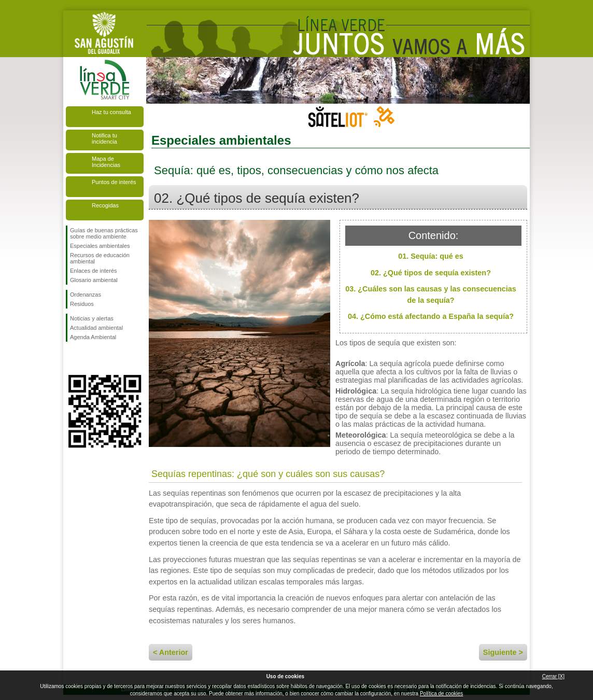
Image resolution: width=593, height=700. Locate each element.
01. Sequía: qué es (431, 256)
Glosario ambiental (94, 280)
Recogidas (105, 205)
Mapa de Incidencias (106, 162)
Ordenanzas (86, 295)
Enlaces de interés (94, 271)
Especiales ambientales (100, 246)
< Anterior (171, 652)
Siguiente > (503, 652)
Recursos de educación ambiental (100, 258)
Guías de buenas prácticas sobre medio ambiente (104, 233)
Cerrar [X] (553, 676)
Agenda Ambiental (93, 337)
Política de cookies (441, 694)
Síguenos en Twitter (89, 358)
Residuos (82, 304)
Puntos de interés (114, 182)
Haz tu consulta (111, 112)
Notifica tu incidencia (104, 138)
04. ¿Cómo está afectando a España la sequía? (431, 316)
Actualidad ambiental (96, 328)
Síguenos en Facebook (72, 358)
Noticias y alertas (92, 318)
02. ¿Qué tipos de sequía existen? (431, 273)
